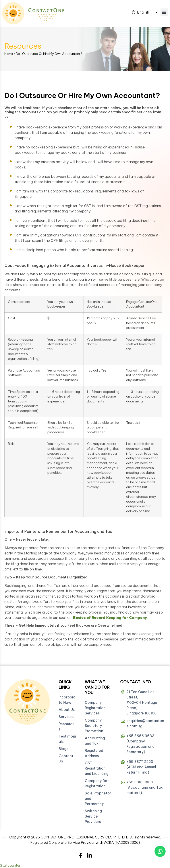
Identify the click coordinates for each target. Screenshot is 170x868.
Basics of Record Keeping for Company (110, 618)
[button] (164, 12)
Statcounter (10, 865)
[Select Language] (147, 12)
